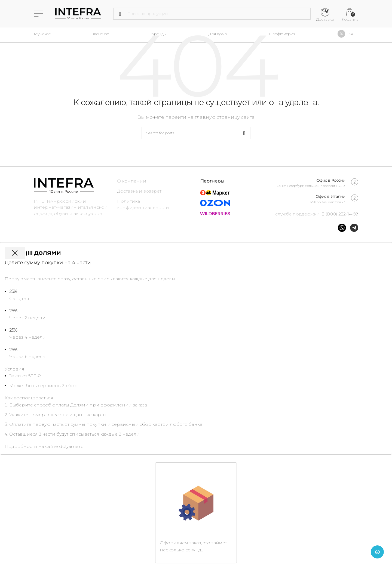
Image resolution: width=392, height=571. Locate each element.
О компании (132, 181)
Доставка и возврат (139, 191)
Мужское (42, 34)
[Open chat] (377, 556)
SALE (353, 34)
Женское (101, 34)
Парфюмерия (282, 34)
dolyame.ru (71, 446)
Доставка (325, 19)
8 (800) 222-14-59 (340, 214)
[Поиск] (212, 14)
